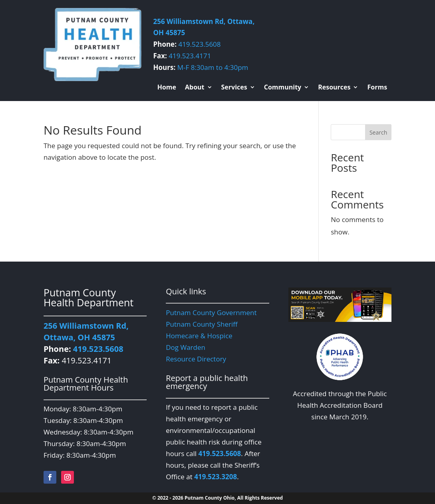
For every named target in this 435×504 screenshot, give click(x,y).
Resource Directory (196, 359)
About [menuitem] (195, 88)
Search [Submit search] (378, 132)
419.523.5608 (199, 44)
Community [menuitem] (283, 88)
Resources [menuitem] (334, 88)
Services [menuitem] (234, 88)
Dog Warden (186, 347)
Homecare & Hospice (199, 336)
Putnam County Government (211, 313)
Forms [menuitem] (377, 88)
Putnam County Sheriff (202, 324)
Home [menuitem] (167, 88)
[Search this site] (361, 132)
